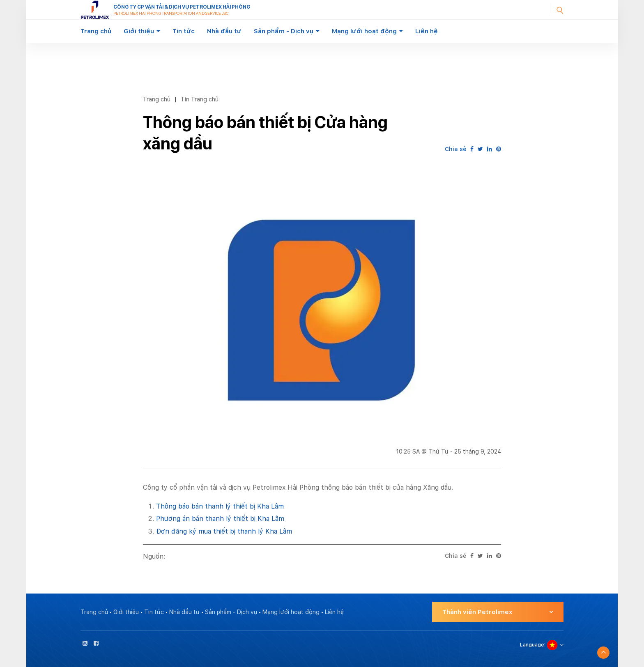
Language (532, 645)
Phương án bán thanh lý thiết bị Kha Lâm (220, 519)
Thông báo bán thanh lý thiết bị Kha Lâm (220, 506)
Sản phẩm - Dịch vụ (284, 31)
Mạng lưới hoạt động (364, 31)
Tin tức (184, 31)
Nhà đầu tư (224, 31)
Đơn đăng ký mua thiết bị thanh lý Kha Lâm (224, 531)
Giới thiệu (139, 31)
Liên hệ (427, 31)
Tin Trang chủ (200, 99)
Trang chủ (96, 31)
